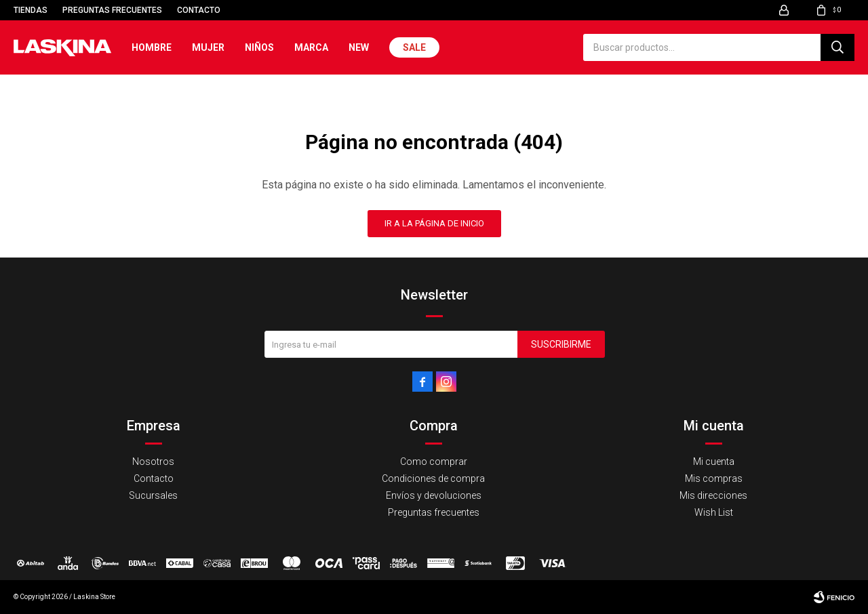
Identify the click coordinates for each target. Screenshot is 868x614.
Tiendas (31, 10)
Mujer (208, 47)
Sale (414, 47)
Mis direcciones (713, 495)
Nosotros (153, 462)
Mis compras (714, 478)
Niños (259, 47)
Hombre (152, 47)
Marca (311, 47)
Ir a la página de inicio (434, 223)
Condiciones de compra (433, 478)
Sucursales (153, 495)
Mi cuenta (714, 462)
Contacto (199, 10)
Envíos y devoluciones (434, 495)
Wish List (714, 512)
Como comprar (434, 462)
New (359, 47)
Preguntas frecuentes (112, 10)
